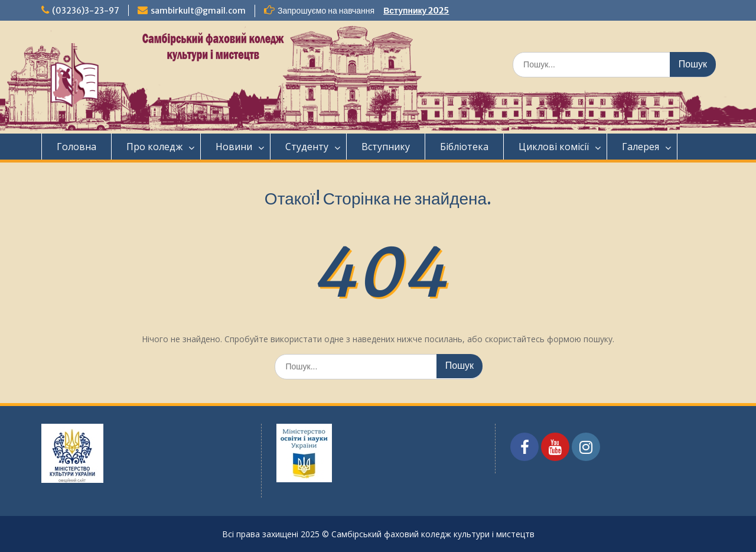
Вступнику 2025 (416, 11)
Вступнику (386, 147)
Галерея (641, 147)
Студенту (307, 147)
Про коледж (154, 147)
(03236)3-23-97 (86, 11)
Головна (76, 147)
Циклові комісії (554, 147)
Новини (234, 147)
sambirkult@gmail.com (198, 11)
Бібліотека (464, 147)
